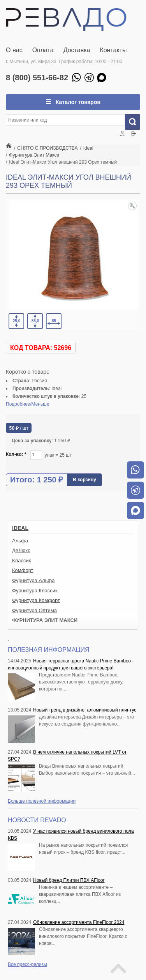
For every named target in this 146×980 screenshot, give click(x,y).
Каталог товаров (77, 102)
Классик (21, 561)
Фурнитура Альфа (33, 580)
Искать (135, 122)
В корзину (84, 480)
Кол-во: (16, 454)
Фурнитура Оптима (34, 610)
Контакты (113, 50)
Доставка (77, 50)
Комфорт (23, 570)
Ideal (20, 528)
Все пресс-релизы (27, 964)
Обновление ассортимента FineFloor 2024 (79, 922)
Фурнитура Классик (35, 591)
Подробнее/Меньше (28, 404)
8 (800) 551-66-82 (37, 78)
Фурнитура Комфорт (36, 600)
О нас (14, 50)
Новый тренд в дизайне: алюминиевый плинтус (85, 710)
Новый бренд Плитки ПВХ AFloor (69, 880)
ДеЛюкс (21, 550)
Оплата (43, 50)
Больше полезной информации (42, 801)
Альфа (20, 541)
